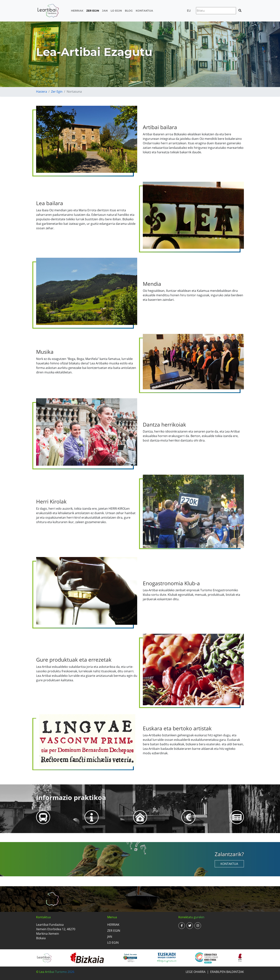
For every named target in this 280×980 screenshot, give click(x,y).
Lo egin (116, 11)
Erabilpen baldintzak (227, 972)
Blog (129, 11)
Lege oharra (196, 972)
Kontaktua (144, 11)
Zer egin (93, 11)
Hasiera (42, 92)
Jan (105, 11)
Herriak (77, 11)
